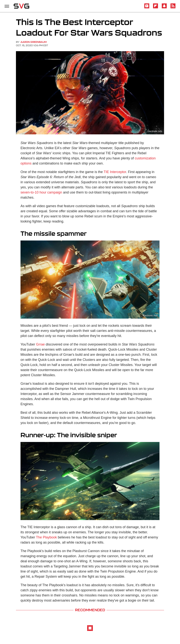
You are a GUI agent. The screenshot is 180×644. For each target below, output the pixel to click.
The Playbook (46, 537)
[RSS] (173, 8)
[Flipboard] (156, 8)
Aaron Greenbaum (34, 42)
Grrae (40, 344)
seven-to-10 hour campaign (41, 192)
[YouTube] (147, 8)
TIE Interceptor (115, 172)
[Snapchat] (164, 8)
